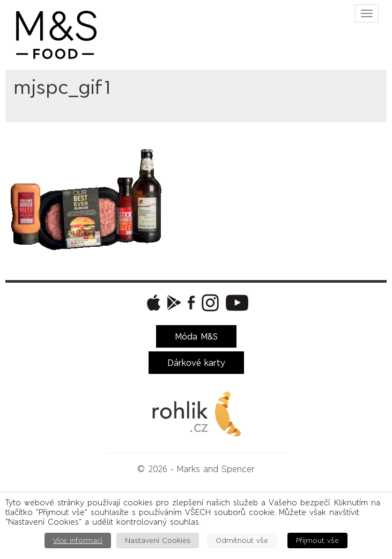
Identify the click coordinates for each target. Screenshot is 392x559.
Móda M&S (196, 336)
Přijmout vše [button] (317, 540)
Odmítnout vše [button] (242, 540)
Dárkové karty (196, 363)
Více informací (78, 540)
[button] (152, 303)
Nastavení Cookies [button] (158, 540)
